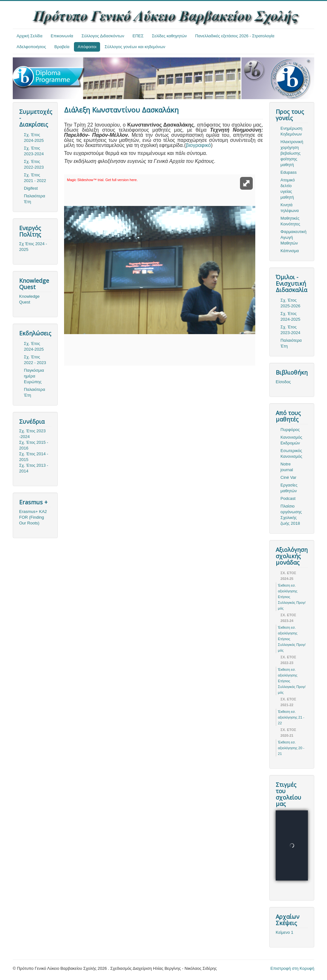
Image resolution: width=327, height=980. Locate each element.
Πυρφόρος (290, 430)
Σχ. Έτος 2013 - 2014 (34, 468)
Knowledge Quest (29, 299)
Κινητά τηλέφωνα (290, 208)
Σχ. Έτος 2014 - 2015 (34, 457)
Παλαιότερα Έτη (35, 199)
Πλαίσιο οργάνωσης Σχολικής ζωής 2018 (291, 515)
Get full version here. (121, 180)
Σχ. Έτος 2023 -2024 (32, 434)
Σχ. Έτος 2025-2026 (290, 303)
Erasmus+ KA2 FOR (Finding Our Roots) (33, 517)
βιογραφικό (198, 145)
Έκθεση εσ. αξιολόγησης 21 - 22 (291, 717)
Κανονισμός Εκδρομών (291, 440)
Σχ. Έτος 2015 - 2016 (34, 445)
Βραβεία (62, 47)
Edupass (289, 172)
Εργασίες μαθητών (289, 488)
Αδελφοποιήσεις (31, 47)
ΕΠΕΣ (138, 36)
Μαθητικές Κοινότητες (290, 221)
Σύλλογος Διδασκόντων (103, 36)
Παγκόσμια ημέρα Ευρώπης (34, 376)
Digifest (31, 188)
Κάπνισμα (290, 251)
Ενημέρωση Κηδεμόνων (291, 131)
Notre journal (287, 467)
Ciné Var (288, 477)
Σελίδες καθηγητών (170, 36)
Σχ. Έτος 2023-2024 (34, 151)
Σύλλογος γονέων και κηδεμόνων (135, 47)
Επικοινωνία (62, 36)
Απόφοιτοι (87, 47)
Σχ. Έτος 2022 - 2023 (35, 360)
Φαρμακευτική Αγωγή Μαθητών (293, 237)
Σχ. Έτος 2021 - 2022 (35, 178)
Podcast (288, 498)
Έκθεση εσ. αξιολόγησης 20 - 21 (291, 748)
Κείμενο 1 (284, 932)
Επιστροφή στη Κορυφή (293, 968)
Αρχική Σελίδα (29, 36)
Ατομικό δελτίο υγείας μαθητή (288, 189)
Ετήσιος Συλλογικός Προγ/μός (292, 603)
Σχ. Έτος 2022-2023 (34, 164)
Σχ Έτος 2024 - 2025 (33, 247)
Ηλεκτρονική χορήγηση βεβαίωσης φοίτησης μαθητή (292, 153)
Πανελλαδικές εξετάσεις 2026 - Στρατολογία (235, 36)
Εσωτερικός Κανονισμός (291, 453)
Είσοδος (283, 382)
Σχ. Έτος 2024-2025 (34, 138)
